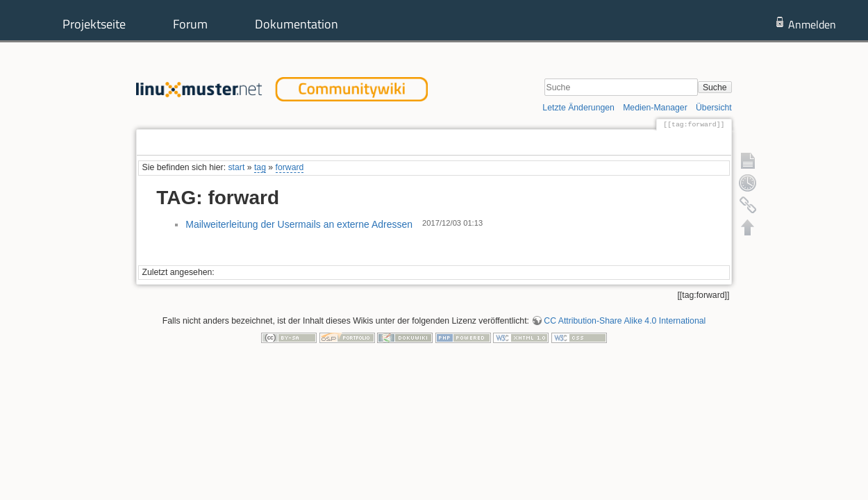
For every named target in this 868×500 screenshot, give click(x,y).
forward (290, 167)
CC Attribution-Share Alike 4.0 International (625, 321)
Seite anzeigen (595, 142)
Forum (190, 24)
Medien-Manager (655, 108)
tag (260, 167)
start (236, 167)
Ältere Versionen (678, 142)
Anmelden (812, 24)
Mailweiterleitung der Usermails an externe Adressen (299, 224)
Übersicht (714, 108)
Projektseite (94, 24)
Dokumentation (297, 24)
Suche (715, 87)
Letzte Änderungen (578, 108)
